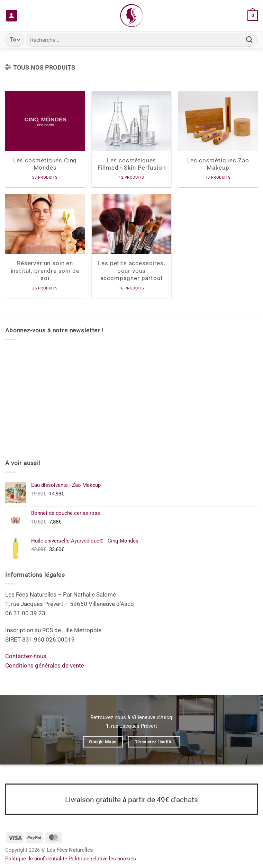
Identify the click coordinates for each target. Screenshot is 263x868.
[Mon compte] (12, 16)
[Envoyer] (250, 40)
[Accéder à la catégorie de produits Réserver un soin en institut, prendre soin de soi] (45, 246)
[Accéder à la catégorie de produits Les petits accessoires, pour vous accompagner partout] (131, 246)
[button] (253, 16)
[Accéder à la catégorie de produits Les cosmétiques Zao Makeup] (218, 139)
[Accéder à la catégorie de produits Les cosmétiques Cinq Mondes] (45, 139)
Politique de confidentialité (36, 859)
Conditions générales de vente (45, 665)
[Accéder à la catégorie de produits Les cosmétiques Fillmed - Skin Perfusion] (131, 139)
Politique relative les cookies (102, 859)
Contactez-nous (26, 656)
